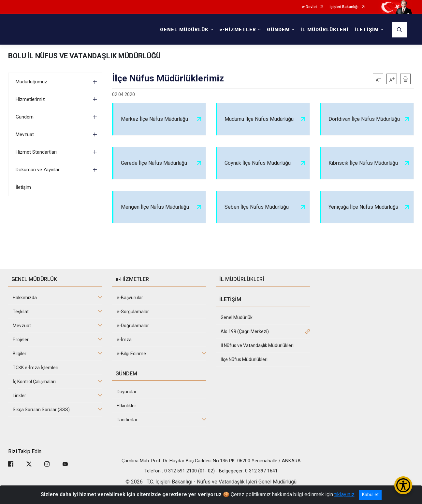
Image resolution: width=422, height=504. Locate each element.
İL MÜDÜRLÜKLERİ (325, 30)
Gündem (25, 117)
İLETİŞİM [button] (367, 30)
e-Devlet (309, 7)
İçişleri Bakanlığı (344, 7)
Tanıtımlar (127, 420)
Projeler (21, 340)
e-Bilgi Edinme (131, 354)
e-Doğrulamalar (133, 326)
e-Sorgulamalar (133, 312)
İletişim (23, 187)
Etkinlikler (126, 406)
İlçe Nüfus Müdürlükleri (244, 359)
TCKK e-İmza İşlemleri (36, 368)
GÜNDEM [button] (278, 30)
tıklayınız (344, 494)
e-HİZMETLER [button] (238, 30)
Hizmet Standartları (36, 152)
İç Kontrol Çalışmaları (34, 382)
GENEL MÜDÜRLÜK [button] (184, 30)
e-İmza (124, 340)
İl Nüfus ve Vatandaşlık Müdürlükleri (257, 345)
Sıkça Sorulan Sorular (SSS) (41, 410)
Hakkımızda (25, 298)
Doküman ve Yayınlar (38, 170)
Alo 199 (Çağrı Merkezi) (245, 331)
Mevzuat (25, 134)
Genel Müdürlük (237, 317)
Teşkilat (21, 312)
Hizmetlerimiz (30, 99)
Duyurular (127, 392)
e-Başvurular (130, 298)
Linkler (19, 396)
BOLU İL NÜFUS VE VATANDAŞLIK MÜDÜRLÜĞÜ (84, 56)
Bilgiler (20, 354)
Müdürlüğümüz (31, 82)
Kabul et (370, 495)
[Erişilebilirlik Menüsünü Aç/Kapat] (403, 485)
